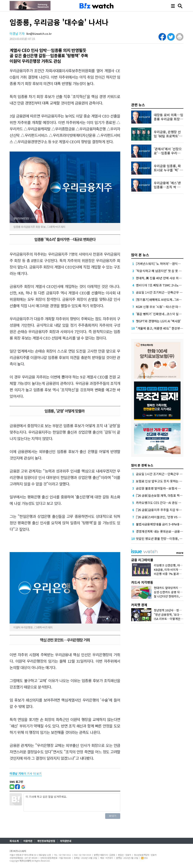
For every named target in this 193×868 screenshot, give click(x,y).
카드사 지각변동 (142, 582)
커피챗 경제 (139, 605)
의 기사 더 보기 (26, 773)
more (180, 553)
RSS (144, 858)
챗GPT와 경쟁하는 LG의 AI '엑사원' (158, 321)
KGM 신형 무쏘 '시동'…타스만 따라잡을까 (163, 307)
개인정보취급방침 (46, 841)
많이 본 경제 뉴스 (142, 465)
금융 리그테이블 (142, 560)
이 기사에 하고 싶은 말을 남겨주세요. (72, 802)
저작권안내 (66, 841)
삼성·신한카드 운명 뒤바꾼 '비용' (173, 592)
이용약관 (28, 841)
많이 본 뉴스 (140, 255)
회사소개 (14, 841)
